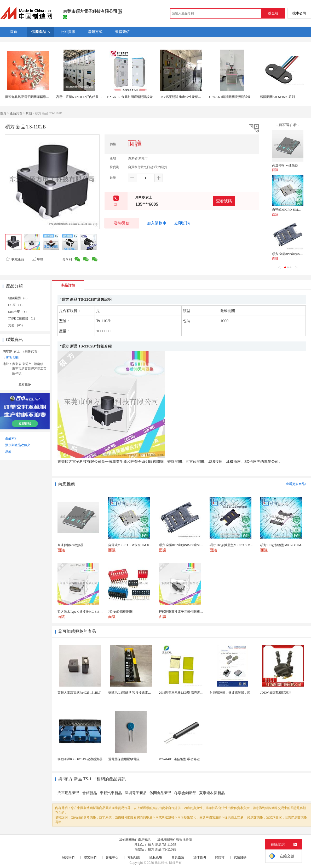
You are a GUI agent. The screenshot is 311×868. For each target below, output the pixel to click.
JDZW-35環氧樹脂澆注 (276, 693)
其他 (29, 113)
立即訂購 (182, 223)
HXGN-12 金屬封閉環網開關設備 (130, 97)
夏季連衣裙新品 (212, 793)
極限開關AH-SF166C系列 (277, 97)
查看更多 (25, 384)
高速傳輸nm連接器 (285, 165)
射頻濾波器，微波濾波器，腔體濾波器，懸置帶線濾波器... (250, 693)
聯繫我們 (90, 857)
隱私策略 (156, 857)
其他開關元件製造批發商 (175, 840)
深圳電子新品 (136, 793)
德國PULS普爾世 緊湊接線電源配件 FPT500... (139, 693)
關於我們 (68, 857)
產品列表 (16, 113)
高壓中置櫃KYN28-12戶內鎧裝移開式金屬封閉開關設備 (95, 97)
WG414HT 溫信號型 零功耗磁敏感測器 (186, 759)
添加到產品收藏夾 (18, 445)
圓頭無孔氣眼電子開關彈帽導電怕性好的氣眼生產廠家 (43, 97)
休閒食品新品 (160, 793)
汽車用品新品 (68, 793)
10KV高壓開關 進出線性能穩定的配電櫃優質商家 (192, 97)
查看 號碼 (12, 358)
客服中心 (112, 857)
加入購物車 (157, 223)
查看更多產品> (296, 484)
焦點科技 (161, 863)
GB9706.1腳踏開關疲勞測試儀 (230, 97)
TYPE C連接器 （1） (22, 318)
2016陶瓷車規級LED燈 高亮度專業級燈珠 (187, 693)
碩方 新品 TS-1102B (162, 845)
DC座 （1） (16, 305)
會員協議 (178, 857)
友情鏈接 (240, 857)
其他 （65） (16, 325)
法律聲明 (200, 857)
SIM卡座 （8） (18, 312)
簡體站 (220, 857)
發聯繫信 (122, 223)
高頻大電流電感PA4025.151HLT (79, 693)
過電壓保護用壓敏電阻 (124, 759)
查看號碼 (224, 201)
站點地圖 (134, 857)
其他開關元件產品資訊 (135, 840)
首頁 (3, 113)
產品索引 (11, 438)
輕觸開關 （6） (19, 298)
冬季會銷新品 (185, 793)
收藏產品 (15, 259)
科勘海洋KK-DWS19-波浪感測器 (80, 759)
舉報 (38, 259)
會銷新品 (90, 793)
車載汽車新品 (111, 793)
